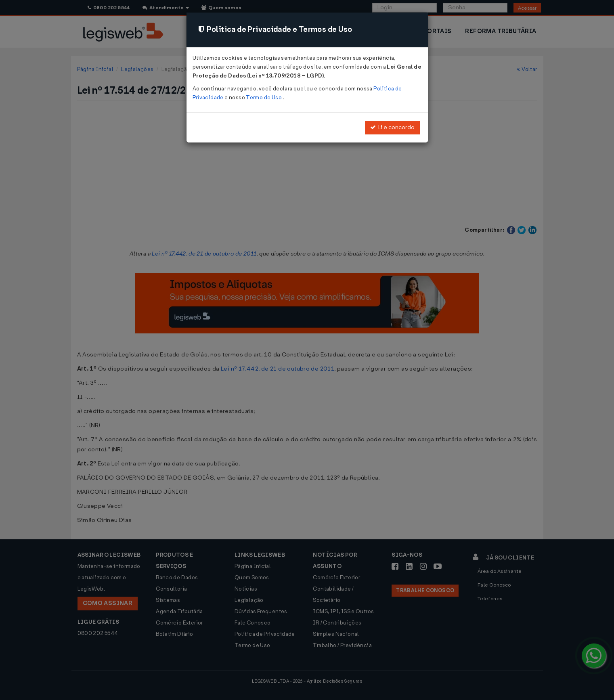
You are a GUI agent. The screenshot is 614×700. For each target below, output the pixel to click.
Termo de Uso (264, 97)
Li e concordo (392, 127)
